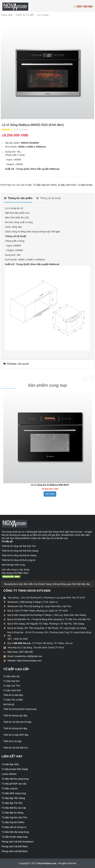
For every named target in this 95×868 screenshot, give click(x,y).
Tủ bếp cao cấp (16, 669)
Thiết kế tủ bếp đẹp (13, 695)
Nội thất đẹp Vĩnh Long (13, 565)
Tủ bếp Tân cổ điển (13, 700)
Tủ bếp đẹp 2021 (10, 764)
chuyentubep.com (47, 863)
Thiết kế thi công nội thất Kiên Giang (20, 551)
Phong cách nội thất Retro (15, 846)
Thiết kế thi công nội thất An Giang (19, 555)
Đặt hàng (49, 500)
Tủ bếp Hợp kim (11, 681)
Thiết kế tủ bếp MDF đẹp (16, 735)
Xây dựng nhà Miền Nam (15, 573)
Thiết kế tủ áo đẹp (12, 741)
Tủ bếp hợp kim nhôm (45, 185)
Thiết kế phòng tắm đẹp (15, 728)
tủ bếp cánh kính (67, 185)
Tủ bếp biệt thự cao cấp (14, 808)
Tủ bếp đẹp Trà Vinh (12, 803)
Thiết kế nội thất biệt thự (16, 748)
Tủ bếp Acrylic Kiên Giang (15, 769)
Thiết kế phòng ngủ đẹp (15, 715)
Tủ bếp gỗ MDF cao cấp (14, 784)
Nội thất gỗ (9, 704)
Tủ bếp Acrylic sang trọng (15, 837)
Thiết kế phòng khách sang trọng (20, 709)
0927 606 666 (83, 7)
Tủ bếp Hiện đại (11, 676)
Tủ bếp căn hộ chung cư (14, 827)
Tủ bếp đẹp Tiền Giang (13, 798)
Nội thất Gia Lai (22, 643)
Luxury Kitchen (9, 774)
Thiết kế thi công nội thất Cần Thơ (19, 546)
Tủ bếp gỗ (7, 541)
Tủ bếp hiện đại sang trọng (15, 832)
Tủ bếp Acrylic (85, 185)
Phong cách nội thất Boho (15, 851)
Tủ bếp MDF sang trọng (14, 793)
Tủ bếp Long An (10, 788)
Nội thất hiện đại (81, 584)
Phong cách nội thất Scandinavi (18, 842)
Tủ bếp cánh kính (12, 690)
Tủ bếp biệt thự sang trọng (15, 779)
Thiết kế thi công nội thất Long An (18, 560)
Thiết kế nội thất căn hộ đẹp (17, 722)
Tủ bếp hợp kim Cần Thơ (14, 817)
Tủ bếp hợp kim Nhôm (13, 822)
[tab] (18, 200)
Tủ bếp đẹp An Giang (12, 813)
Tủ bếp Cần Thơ (12, 686)
